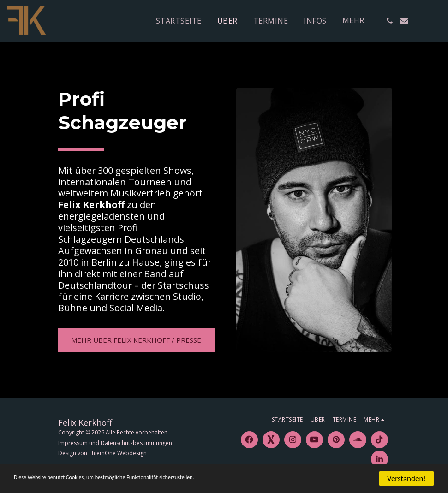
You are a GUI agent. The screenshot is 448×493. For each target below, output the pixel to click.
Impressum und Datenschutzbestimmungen (115, 443)
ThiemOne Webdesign (118, 453)
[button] (389, 21)
